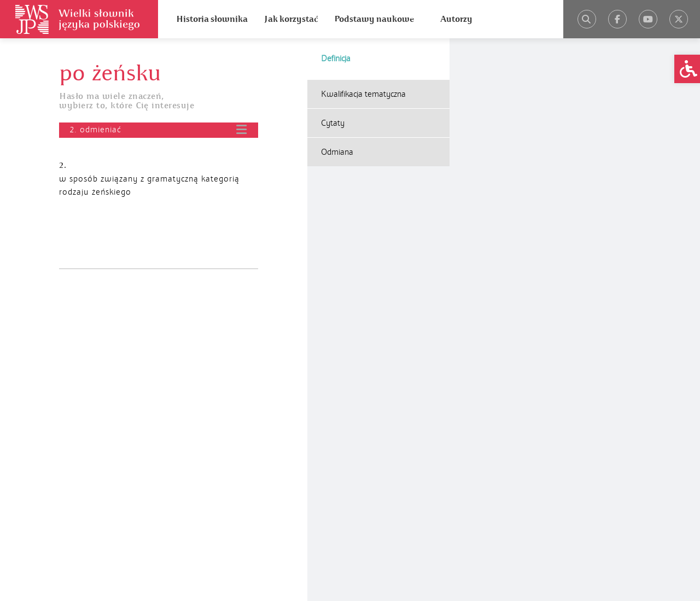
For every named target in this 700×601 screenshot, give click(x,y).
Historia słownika (212, 19)
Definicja (336, 59)
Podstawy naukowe (374, 19)
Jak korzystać (291, 19)
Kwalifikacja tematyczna (363, 94)
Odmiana (337, 152)
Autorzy (456, 19)
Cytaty (333, 123)
